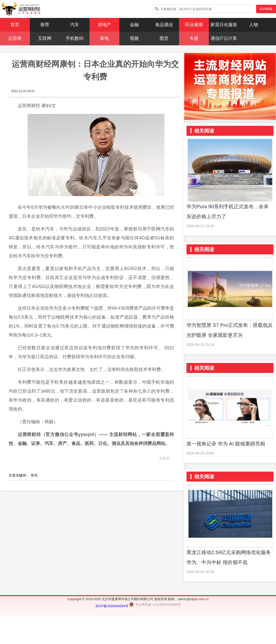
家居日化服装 (224, 25)
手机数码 (75, 38)
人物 (254, 25)
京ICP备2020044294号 (112, 606)
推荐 (45, 25)
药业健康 (194, 25)
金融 (134, 25)
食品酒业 (164, 25)
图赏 (164, 38)
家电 (104, 38)
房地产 (104, 25)
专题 (194, 38)
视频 (134, 38)
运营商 (15, 38)
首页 (15, 25)
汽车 (75, 25)
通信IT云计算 (224, 38)
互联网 (45, 38)
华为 (34, 475)
